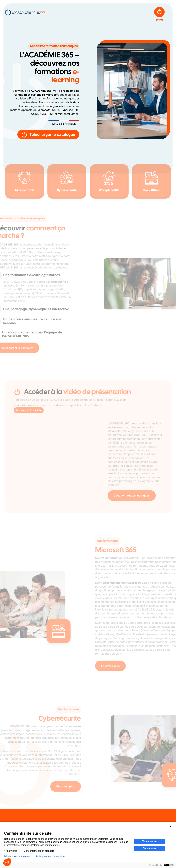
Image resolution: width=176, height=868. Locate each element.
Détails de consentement (17, 857)
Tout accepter (150, 841)
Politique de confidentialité (50, 857)
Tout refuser (149, 848)
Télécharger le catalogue (48, 134)
